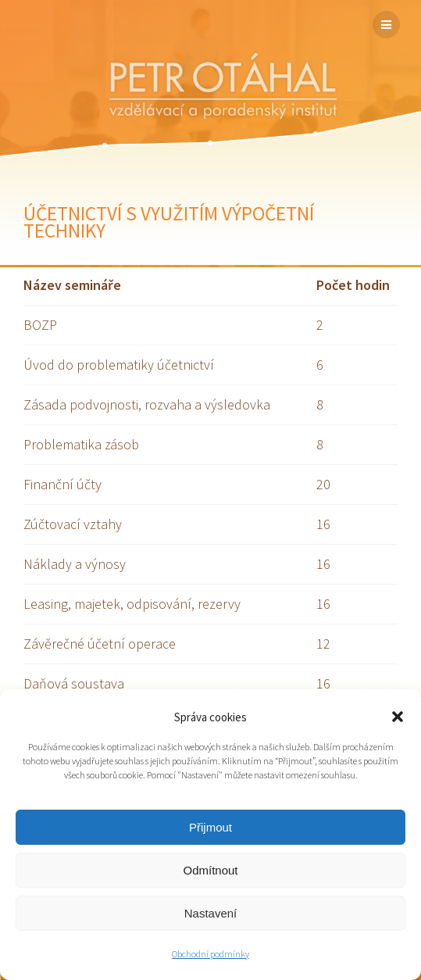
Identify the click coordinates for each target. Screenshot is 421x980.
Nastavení (211, 913)
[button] (398, 717)
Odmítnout (210, 870)
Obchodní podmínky (210, 954)
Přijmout (210, 827)
